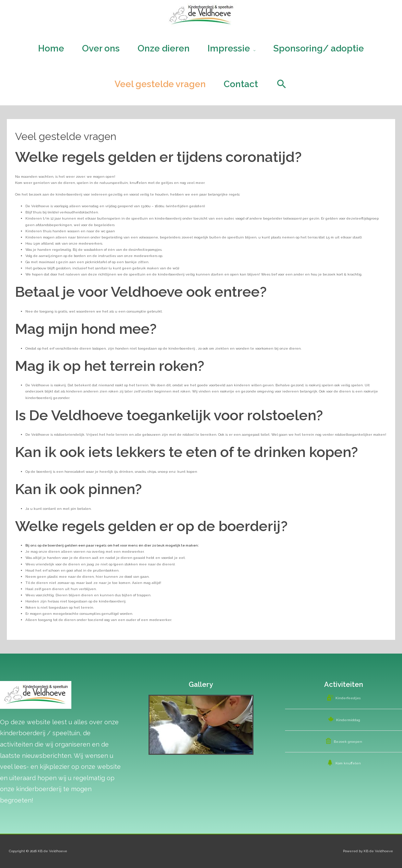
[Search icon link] (282, 84)
